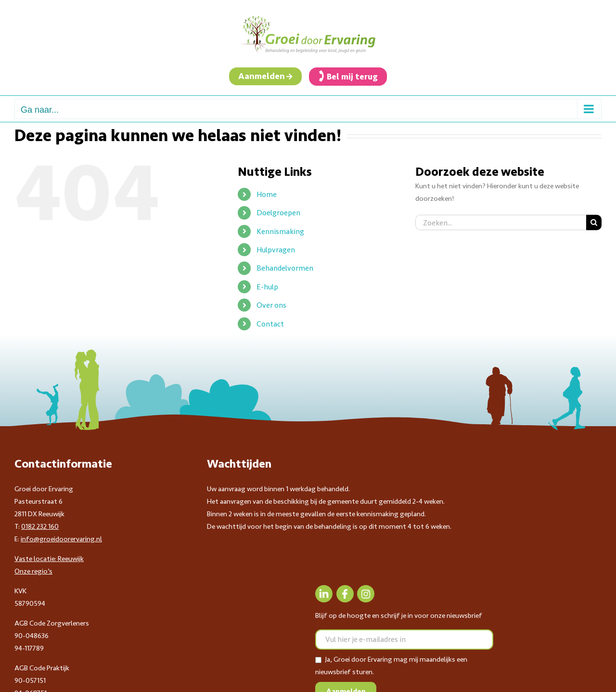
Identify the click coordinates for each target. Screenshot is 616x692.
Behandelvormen (285, 268)
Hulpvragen (276, 250)
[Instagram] (366, 594)
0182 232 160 (40, 526)
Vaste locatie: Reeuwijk (49, 559)
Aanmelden (262, 76)
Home (267, 194)
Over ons (271, 305)
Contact (270, 324)
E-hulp (267, 287)
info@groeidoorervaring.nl (61, 539)
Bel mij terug (352, 77)
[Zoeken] (594, 222)
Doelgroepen (278, 213)
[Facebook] (345, 594)
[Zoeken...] (501, 222)
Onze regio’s (33, 571)
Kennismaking (280, 231)
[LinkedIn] (324, 594)
